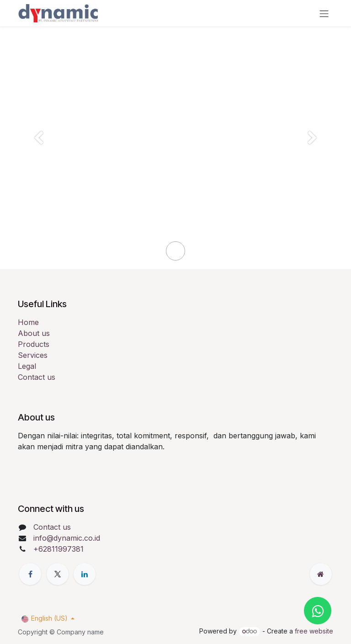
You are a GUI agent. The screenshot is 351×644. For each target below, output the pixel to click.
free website (314, 631)
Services (33, 355)
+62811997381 (58, 549)
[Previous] (39, 153)
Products (34, 344)
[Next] (312, 153)
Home (28, 322)
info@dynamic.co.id (67, 538)
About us (34, 333)
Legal (27, 366)
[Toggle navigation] (324, 13)
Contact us (37, 377)
